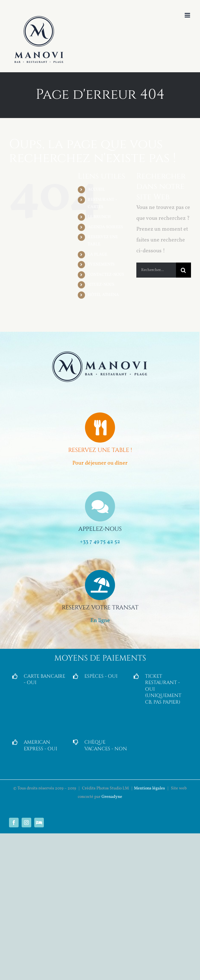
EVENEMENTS (101, 264)
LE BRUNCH (99, 217)
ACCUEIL (96, 190)
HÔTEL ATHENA (103, 295)
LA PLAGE (97, 255)
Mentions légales (149, 788)
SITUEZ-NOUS (101, 285)
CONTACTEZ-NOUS (106, 275)
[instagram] (26, 823)
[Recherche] (183, 270)
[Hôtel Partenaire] (39, 823)
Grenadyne (112, 797)
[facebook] (14, 823)
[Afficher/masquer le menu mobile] (188, 15)
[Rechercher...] (156, 270)
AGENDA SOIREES (105, 227)
